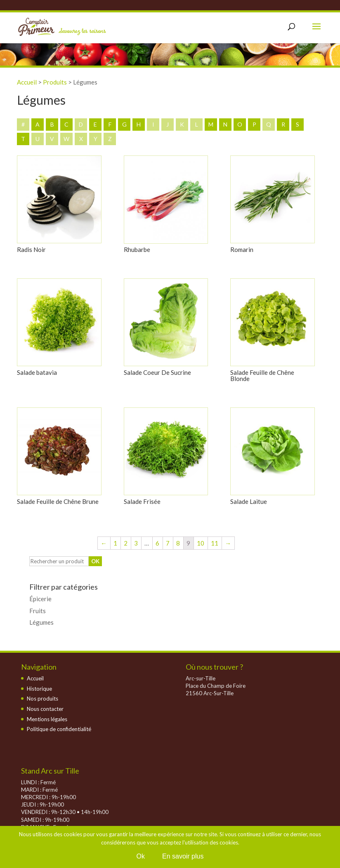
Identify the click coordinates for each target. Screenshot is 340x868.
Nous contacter (45, 709)
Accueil (35, 678)
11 (215, 543)
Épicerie (40, 599)
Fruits (38, 611)
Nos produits (42, 699)
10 (201, 543)
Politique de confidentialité (59, 729)
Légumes (41, 622)
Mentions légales (47, 719)
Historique (39, 689)
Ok (141, 856)
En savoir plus (183, 856)
